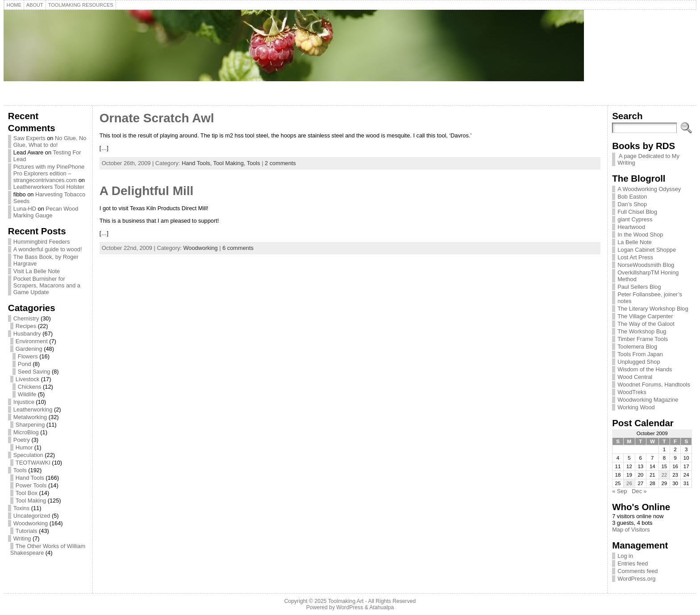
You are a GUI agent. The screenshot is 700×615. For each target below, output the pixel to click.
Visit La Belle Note (37, 271)
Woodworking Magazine (648, 400)
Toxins (21, 508)
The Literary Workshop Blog (653, 309)
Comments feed (637, 571)
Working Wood (636, 407)
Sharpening (30, 425)
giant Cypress (635, 219)
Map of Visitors (631, 530)
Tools (20, 470)
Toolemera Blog (637, 347)
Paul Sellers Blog (639, 287)
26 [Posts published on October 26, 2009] (629, 483)
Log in (625, 556)
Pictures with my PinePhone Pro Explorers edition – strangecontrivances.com (49, 173)
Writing (22, 538)
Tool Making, (230, 163)
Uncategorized (32, 516)
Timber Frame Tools (643, 339)
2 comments (280, 163)
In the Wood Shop (640, 235)
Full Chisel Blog (637, 212)
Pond (25, 364)
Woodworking (31, 523)
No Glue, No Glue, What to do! (50, 141)
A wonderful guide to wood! (48, 249)
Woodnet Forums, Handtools (654, 384)
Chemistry (26, 318)
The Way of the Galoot (646, 324)
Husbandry (27, 334)
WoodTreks (632, 392)
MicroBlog (26, 432)
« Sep (619, 491)
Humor (24, 447)
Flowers (28, 356)
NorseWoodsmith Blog (646, 265)
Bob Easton (632, 197)
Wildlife (27, 394)
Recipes (26, 326)
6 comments (238, 248)
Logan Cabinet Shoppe (647, 250)
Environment (32, 341)
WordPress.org (636, 579)
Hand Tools (30, 478)
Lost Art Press (635, 257)
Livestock (27, 379)
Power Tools (31, 485)
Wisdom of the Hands (645, 369)
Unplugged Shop (639, 362)
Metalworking (30, 417)
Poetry (22, 440)
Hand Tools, (198, 163)
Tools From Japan (640, 354)
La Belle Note (635, 242)
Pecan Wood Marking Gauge (46, 212)
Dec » (639, 491)
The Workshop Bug (642, 331)
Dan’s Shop (632, 204)
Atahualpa (381, 607)
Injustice (24, 402)
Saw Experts (29, 138)
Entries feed (633, 563)
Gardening (29, 349)
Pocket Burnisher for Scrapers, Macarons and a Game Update (47, 285)
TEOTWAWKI (33, 463)
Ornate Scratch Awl (157, 118)
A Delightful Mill (147, 191)
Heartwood (631, 227)
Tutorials (27, 531)
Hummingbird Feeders (42, 242)
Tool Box (27, 493)
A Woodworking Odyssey (649, 189)
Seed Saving (34, 372)
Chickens (30, 387)
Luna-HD (25, 209)
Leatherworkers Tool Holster (49, 187)
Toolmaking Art (346, 601)
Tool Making (31, 501)
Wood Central (635, 377)
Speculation (28, 455)
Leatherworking (33, 409)
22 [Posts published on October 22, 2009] (664, 475)
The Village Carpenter (645, 316)
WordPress (350, 607)
